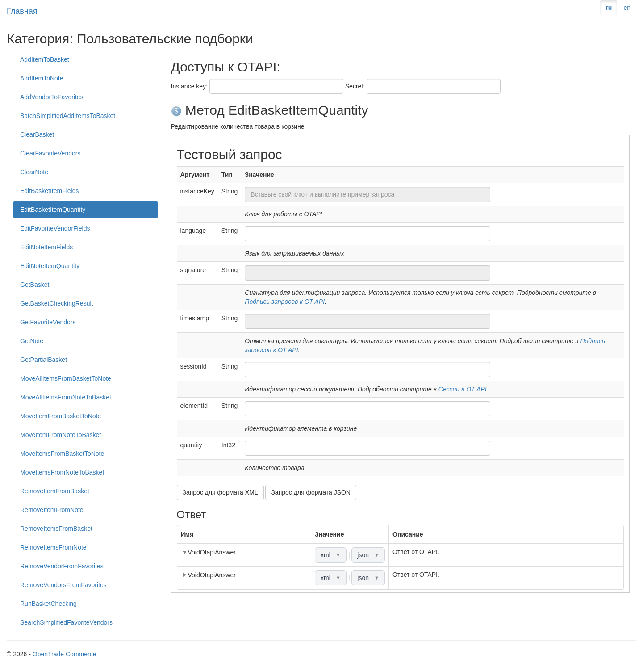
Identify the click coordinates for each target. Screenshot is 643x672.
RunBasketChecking (48, 604)
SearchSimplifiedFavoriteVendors (66, 622)
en (627, 8)
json (368, 555)
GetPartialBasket (44, 360)
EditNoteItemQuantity (50, 266)
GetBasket (35, 285)
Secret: (355, 86)
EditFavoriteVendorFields (55, 228)
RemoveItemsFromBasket (56, 529)
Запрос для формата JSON (311, 492)
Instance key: (190, 86)
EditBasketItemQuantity (53, 210)
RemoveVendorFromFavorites (62, 566)
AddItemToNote (42, 78)
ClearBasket (37, 134)
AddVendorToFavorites (52, 97)
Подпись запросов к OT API (285, 302)
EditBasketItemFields (50, 191)
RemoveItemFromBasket (55, 491)
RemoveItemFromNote (52, 510)
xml (331, 555)
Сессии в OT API (463, 389)
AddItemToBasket (45, 59)
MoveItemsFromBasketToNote (62, 454)
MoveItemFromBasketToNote (61, 416)
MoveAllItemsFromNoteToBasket (66, 397)
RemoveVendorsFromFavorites (63, 585)
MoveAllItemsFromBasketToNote (66, 378)
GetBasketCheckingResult (56, 303)
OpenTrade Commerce (65, 654)
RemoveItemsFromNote (53, 547)
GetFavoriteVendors (48, 322)
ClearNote (34, 172)
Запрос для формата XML (220, 492)
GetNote (32, 341)
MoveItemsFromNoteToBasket (62, 472)
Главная (22, 11)
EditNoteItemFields (46, 247)
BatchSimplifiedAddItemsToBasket (68, 116)
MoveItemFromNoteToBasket (61, 435)
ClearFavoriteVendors (50, 153)
